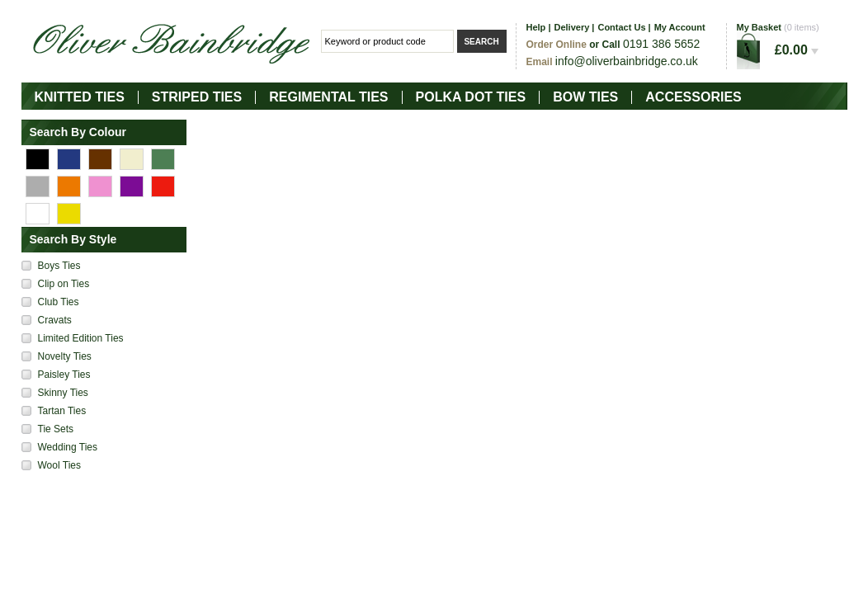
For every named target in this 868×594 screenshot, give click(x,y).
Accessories (693, 97)
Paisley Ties (64, 375)
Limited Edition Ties (81, 338)
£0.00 (797, 50)
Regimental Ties (328, 97)
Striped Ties (197, 97)
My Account (680, 27)
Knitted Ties (80, 97)
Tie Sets (56, 429)
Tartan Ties (62, 411)
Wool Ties (59, 465)
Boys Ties (59, 266)
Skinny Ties (63, 393)
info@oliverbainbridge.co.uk (627, 61)
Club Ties (59, 302)
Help (536, 27)
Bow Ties (585, 97)
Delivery (571, 27)
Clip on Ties (64, 284)
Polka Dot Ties (471, 97)
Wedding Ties (68, 447)
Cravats (55, 320)
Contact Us (621, 27)
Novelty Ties (65, 356)
